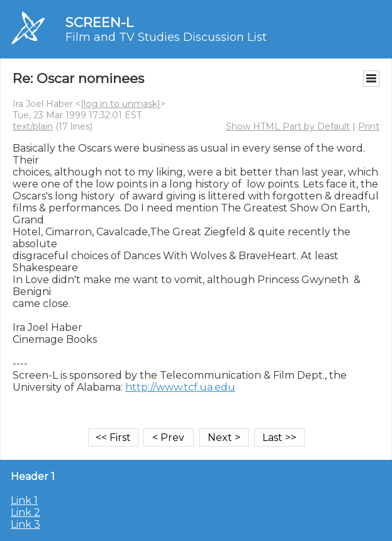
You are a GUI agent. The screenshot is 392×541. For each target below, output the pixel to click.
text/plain (33, 126)
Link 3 (25, 524)
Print (369, 126)
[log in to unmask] (120, 104)
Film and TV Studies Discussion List (166, 37)
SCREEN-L (99, 22)
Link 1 (24, 500)
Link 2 (25, 512)
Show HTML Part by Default (288, 126)
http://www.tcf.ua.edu (180, 387)
